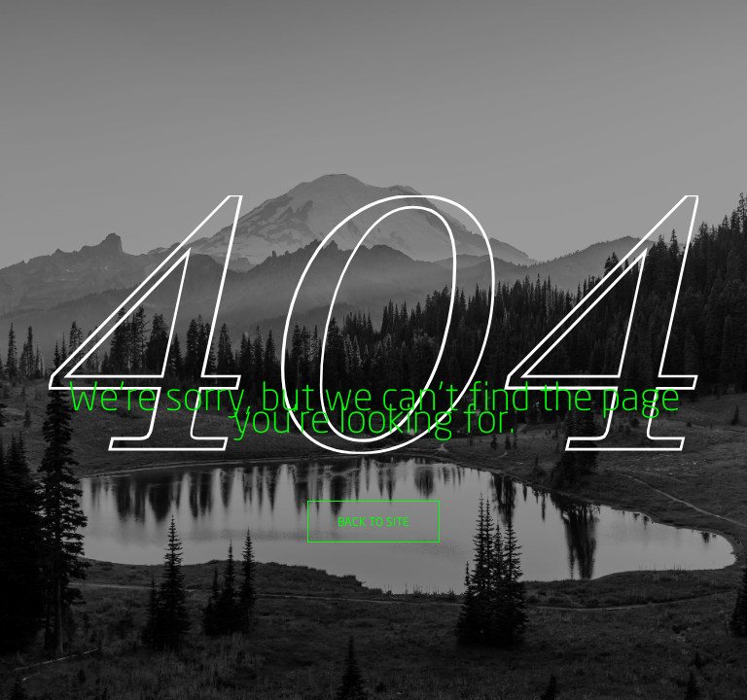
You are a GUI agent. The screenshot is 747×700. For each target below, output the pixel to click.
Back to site (373, 522)
